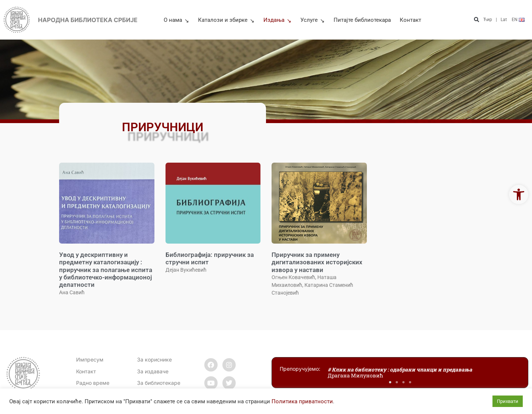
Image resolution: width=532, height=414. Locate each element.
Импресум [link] (90, 359)
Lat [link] (504, 20)
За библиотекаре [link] (159, 383)
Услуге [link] (313, 20)
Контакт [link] (410, 20)
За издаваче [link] (153, 371)
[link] (519, 194)
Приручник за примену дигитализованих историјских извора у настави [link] (317, 262)
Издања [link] (277, 20)
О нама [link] (176, 20)
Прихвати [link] (508, 401)
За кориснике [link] (154, 359)
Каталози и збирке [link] (226, 20)
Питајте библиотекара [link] (362, 20)
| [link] (496, 20)
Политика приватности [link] (302, 401)
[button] (477, 20)
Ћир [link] (488, 20)
